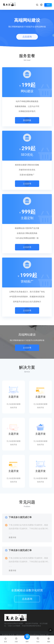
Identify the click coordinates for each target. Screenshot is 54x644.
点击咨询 (27, 37)
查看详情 (12, 537)
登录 (48, 5)
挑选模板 (27, 120)
